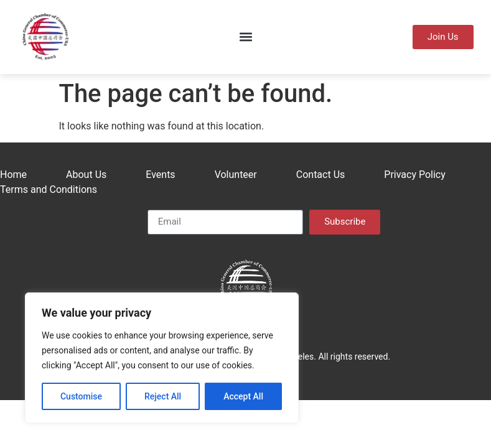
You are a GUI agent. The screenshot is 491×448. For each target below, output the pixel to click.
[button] (245, 37)
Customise (81, 396)
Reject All (163, 396)
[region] (162, 358)
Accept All (243, 396)
